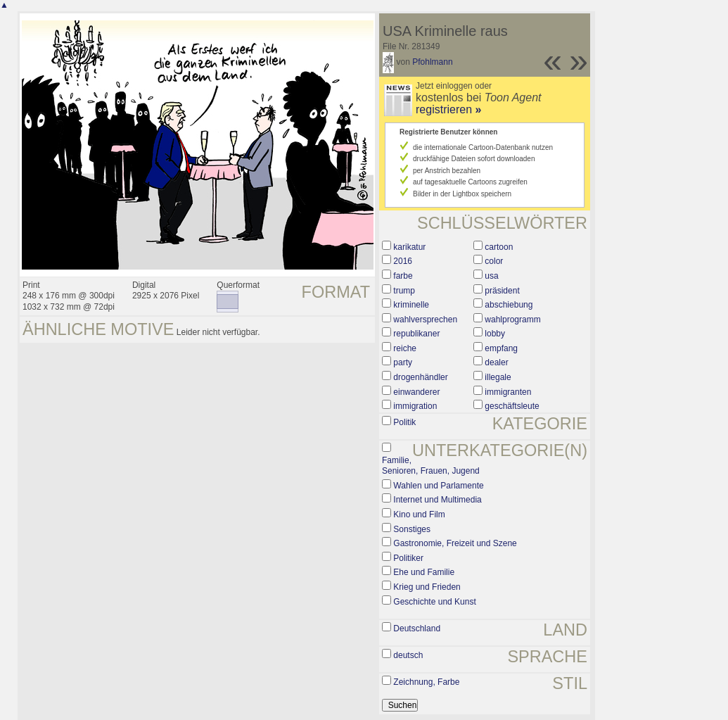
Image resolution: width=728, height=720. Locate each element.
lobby (495, 334)
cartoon (499, 247)
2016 (403, 261)
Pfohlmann (432, 62)
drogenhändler (420, 377)
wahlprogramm (512, 320)
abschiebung (509, 305)
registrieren (448, 109)
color (494, 261)
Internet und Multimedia (437, 500)
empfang (501, 348)
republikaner (416, 334)
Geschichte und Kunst (434, 602)
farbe (403, 276)
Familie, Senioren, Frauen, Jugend (431, 466)
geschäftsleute (512, 406)
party (403, 362)
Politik (404, 422)
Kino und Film (419, 514)
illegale (498, 377)
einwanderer (416, 392)
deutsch (408, 655)
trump (404, 291)
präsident (502, 291)
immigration (415, 406)
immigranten (508, 392)
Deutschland (417, 629)
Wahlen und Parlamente (438, 486)
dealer (496, 362)
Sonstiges (412, 529)
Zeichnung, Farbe (426, 682)
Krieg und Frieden (427, 587)
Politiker (408, 558)
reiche (405, 348)
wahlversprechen (425, 320)
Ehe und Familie (424, 572)
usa (491, 276)
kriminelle (411, 305)
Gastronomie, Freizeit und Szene (455, 543)
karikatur (409, 247)
